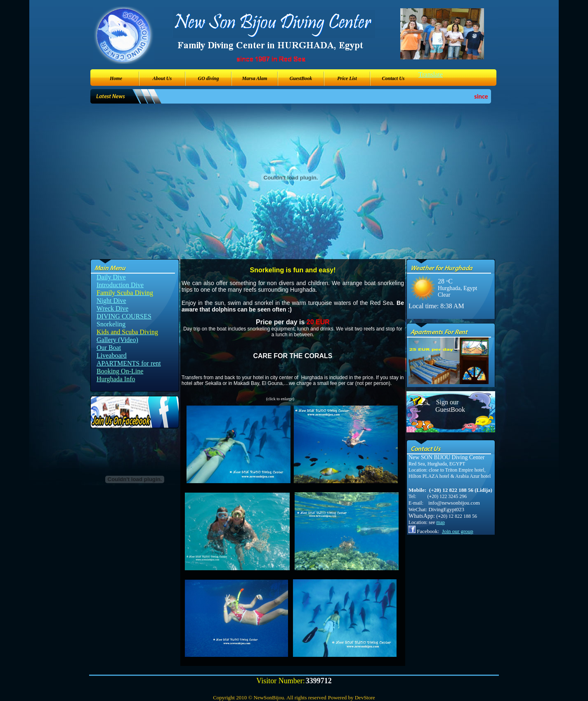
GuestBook (301, 78)
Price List (347, 78)
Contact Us (393, 78)
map (440, 522)
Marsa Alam (254, 78)
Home (116, 78)
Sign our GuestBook (447, 406)
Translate (431, 74)
